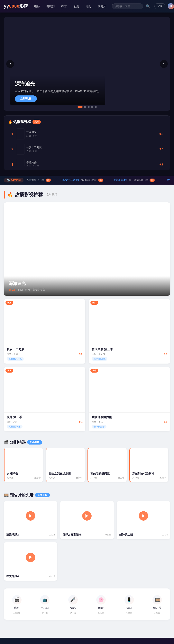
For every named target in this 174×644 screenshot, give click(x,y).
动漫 (76, 6)
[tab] (80, 107)
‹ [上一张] (10, 64)
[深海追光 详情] (87, 249)
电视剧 (50, 6)
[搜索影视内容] (127, 6)
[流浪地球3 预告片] (31, 520)
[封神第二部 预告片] (143, 520)
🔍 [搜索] (148, 6)
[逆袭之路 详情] (87, 322)
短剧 (88, 6)
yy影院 (16, 6)
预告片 (102, 6)
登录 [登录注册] (160, 6)
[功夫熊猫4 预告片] (31, 562)
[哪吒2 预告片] (87, 520)
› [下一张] (164, 64)
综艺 (64, 6)
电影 (37, 6)
